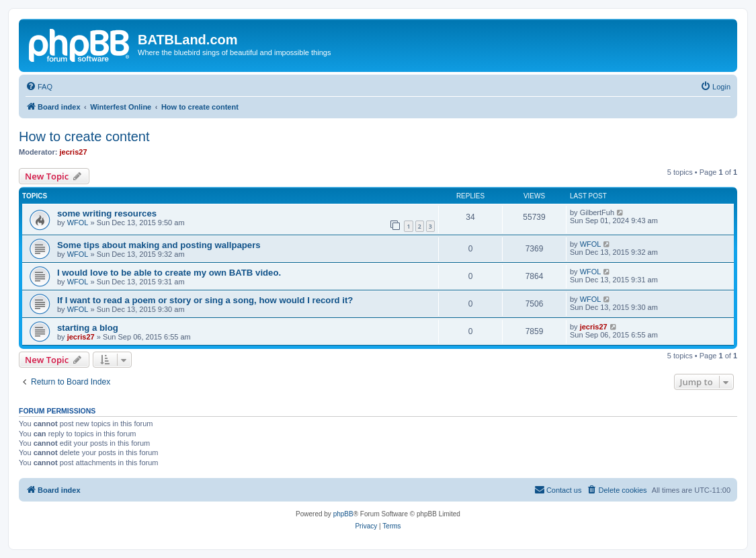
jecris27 (74, 152)
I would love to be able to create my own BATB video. (169, 273)
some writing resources (107, 213)
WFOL (78, 223)
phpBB (343, 514)
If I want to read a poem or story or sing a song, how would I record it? (205, 300)
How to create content (84, 136)
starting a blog (88, 328)
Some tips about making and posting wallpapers (159, 245)
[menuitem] (39, 87)
